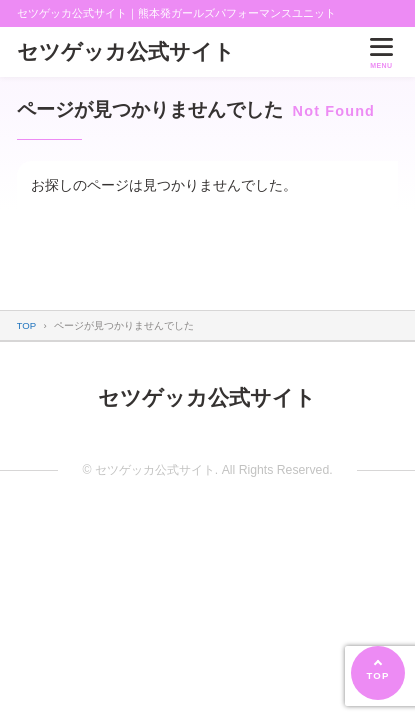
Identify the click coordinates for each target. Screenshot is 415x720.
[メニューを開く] (381, 51)
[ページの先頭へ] (378, 673)
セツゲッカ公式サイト (126, 51)
